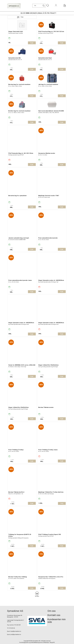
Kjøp (32, 43)
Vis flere (37, 596)
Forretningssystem (24, 642)
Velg (62, 503)
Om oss (52, 611)
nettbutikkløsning (35, 642)
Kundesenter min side (57, 621)
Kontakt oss (54, 615)
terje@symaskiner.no (16, 631)
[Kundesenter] (47, 5)
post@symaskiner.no (16, 634)
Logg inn (56, 7)
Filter (22, 17)
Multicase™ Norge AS (49, 642)
